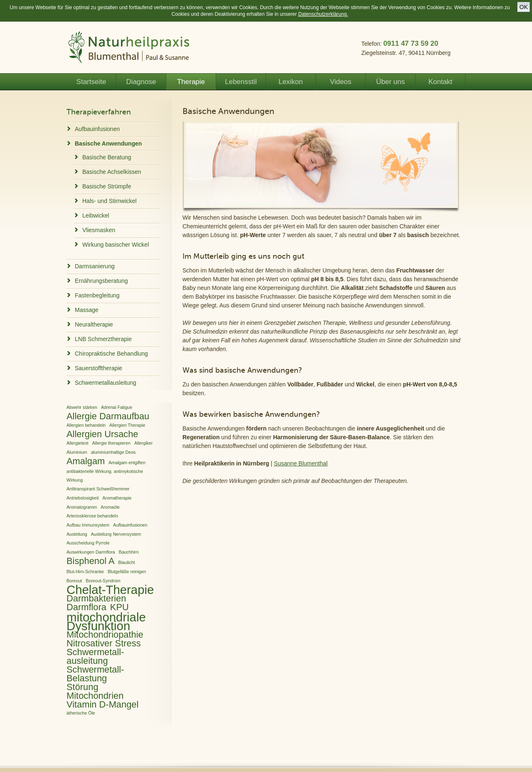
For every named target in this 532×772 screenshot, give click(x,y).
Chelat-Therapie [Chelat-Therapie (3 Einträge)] (110, 590)
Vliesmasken (99, 230)
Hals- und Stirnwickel (110, 201)
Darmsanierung (95, 266)
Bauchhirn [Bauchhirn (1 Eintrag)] (129, 552)
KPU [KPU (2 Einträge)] (119, 607)
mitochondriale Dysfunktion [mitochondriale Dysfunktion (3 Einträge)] (106, 621)
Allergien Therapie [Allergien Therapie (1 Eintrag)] (127, 425)
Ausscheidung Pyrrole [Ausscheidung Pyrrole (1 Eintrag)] (88, 543)
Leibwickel (96, 215)
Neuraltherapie (94, 324)
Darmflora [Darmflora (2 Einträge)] (86, 607)
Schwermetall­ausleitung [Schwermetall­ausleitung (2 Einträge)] (95, 656)
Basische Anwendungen (108, 144)
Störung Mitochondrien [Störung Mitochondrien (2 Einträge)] (95, 691)
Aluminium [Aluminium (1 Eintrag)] (77, 452)
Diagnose (141, 82)
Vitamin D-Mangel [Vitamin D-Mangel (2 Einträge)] (102, 704)
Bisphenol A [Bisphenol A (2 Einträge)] (90, 561)
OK (524, 7)
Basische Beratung (107, 157)
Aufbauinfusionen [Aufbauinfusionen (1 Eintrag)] (130, 525)
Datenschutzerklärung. (323, 14)
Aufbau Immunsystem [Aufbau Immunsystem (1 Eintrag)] (88, 525)
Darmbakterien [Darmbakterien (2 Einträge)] (96, 598)
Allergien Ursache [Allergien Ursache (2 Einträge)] (102, 434)
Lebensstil (241, 82)
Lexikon (291, 82)
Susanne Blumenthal (301, 463)
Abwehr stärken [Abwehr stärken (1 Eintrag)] (82, 407)
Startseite (91, 82)
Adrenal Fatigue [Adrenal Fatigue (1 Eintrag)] (117, 407)
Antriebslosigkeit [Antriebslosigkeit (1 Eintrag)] (83, 498)
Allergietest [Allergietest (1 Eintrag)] (78, 443)
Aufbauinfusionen (97, 129)
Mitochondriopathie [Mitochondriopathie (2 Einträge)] (105, 635)
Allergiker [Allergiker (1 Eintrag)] (143, 443)
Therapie (191, 82)
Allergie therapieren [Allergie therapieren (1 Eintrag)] (111, 443)
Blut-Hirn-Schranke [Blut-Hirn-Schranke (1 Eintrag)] (85, 572)
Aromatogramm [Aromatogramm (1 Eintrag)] (82, 507)
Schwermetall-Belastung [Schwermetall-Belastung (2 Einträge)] (95, 674)
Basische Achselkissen (112, 172)
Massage (87, 310)
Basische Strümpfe (107, 186)
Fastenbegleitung (97, 295)
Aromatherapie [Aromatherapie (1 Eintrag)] (117, 498)
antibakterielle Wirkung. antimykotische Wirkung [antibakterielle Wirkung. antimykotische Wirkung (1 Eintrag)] (105, 476)
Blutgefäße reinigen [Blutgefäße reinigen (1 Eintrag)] (127, 572)
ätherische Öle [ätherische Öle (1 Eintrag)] (81, 713)
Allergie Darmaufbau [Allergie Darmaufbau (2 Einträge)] (108, 416)
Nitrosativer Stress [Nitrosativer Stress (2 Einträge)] (104, 643)
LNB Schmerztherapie (103, 339)
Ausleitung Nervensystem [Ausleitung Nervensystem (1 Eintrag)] (116, 534)
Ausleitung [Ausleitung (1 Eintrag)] (77, 534)
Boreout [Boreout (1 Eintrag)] (74, 581)
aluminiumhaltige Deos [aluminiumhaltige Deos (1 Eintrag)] (113, 452)
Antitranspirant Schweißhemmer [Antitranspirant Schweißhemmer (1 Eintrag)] (98, 489)
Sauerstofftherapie (99, 368)
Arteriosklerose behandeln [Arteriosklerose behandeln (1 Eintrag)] (92, 516)
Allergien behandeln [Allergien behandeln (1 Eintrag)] (86, 425)
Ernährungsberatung (101, 281)
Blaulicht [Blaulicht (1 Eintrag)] (126, 562)
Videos (341, 82)
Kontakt (441, 82)
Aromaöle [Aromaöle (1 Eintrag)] (110, 507)
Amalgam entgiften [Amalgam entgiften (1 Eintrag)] (127, 463)
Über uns (390, 82)
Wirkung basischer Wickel (116, 245)
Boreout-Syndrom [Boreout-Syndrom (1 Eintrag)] (103, 581)
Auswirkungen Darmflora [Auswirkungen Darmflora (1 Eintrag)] (91, 552)
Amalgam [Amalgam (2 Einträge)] (86, 461)
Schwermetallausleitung (106, 383)
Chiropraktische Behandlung (111, 354)
